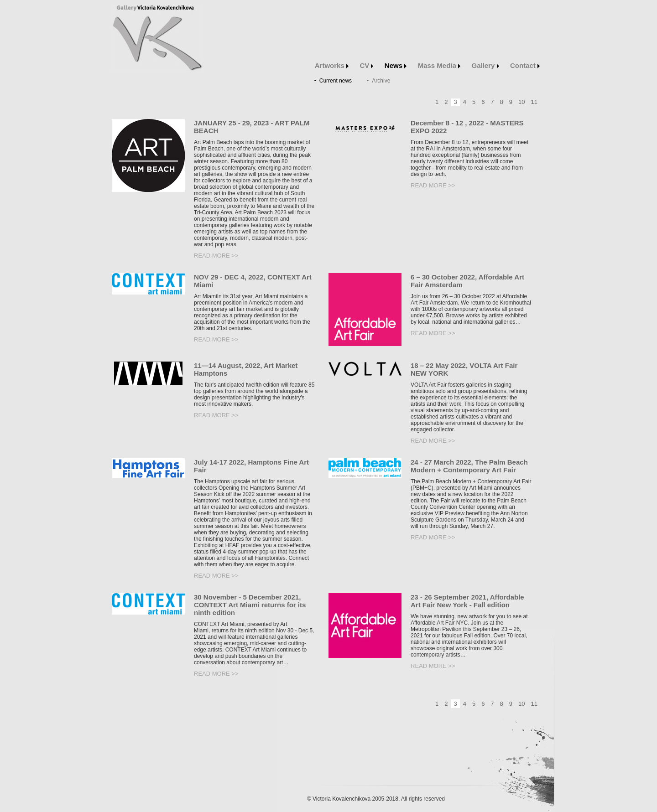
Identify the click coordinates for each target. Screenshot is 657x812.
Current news (336, 81)
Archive (381, 81)
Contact (525, 65)
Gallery (485, 65)
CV (366, 65)
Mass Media (439, 65)
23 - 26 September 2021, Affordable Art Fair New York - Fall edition (467, 601)
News (396, 65)
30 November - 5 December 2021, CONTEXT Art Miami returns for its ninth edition (250, 605)
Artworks (332, 65)
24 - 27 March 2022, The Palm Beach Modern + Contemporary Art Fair (469, 466)
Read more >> (216, 256)
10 (521, 102)
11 (534, 102)
